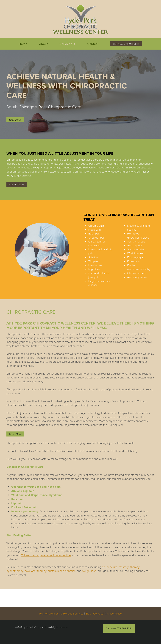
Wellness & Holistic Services (66, 613)
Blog (88, 613)
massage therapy (129, 567)
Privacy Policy (113, 613)
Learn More (15, 434)
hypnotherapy (15, 571)
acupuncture (110, 567)
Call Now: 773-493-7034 (126, 44)
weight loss (89, 571)
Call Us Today (17, 184)
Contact (93, 44)
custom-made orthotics (62, 571)
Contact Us (15, 120)
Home (23, 44)
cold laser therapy (36, 571)
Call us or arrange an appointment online (46, 555)
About (44, 44)
